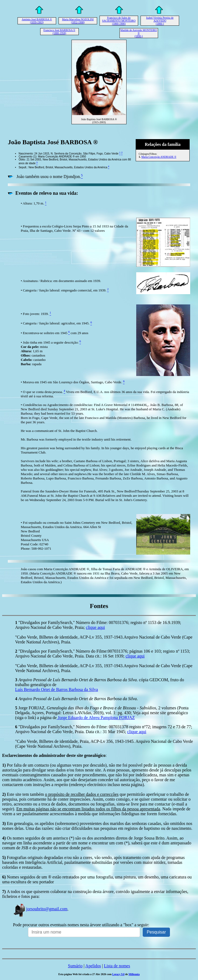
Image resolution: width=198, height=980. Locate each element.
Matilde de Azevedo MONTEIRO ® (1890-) (139, 33)
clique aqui (95, 627)
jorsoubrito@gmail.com (40, 909)
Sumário (75, 966)
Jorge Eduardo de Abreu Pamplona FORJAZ (96, 718)
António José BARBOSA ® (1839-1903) (37, 21)
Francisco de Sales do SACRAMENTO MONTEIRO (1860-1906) (119, 21)
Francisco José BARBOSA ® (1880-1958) (59, 32)
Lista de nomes (117, 966)
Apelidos (93, 966)
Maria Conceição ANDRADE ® (159, 157)
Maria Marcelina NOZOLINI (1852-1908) (78, 21)
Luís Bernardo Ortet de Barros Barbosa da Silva (57, 689)
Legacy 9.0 (118, 974)
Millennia (134, 974)
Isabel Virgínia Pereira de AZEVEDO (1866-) (160, 21)
